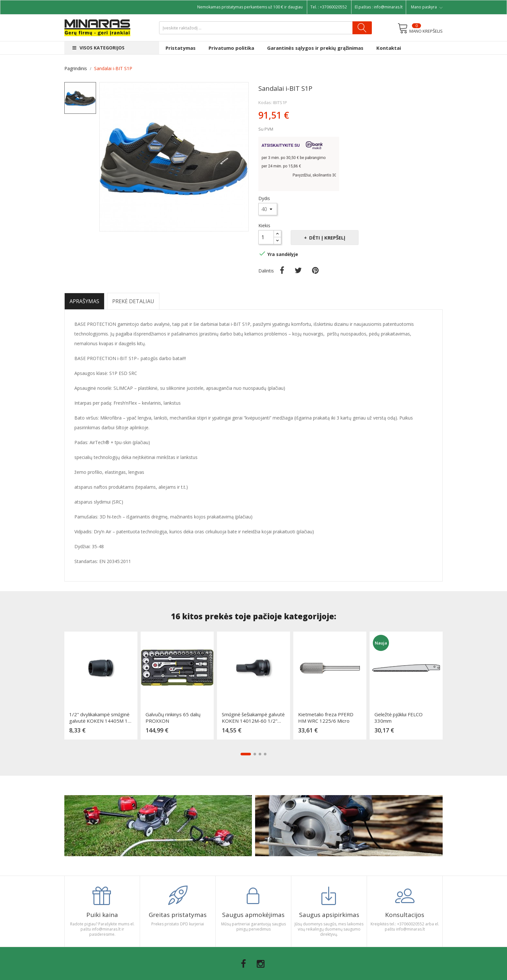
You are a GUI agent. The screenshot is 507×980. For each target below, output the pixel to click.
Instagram (261, 964)
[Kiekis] (266, 237)
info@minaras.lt (388, 7)
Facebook (243, 964)
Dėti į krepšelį (327, 238)
